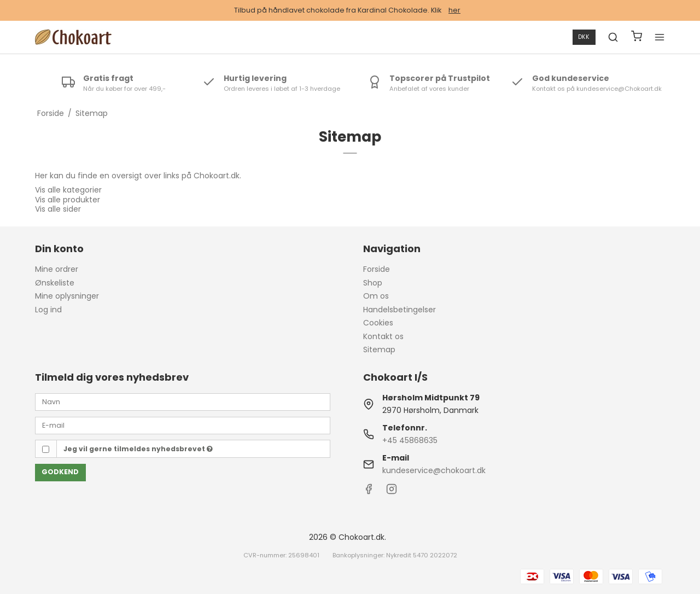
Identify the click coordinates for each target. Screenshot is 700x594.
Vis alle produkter (68, 200)
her (454, 10)
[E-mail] (183, 425)
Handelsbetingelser (399, 310)
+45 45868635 (410, 440)
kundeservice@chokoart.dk (434, 470)
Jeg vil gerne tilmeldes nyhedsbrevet (138, 449)
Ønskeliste (55, 283)
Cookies (378, 323)
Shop (373, 283)
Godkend (60, 472)
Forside (377, 269)
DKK (584, 37)
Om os (376, 296)
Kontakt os (383, 336)
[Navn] (183, 401)
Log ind (48, 310)
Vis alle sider (58, 209)
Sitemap (379, 350)
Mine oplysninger (67, 296)
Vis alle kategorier (68, 190)
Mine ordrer (57, 269)
